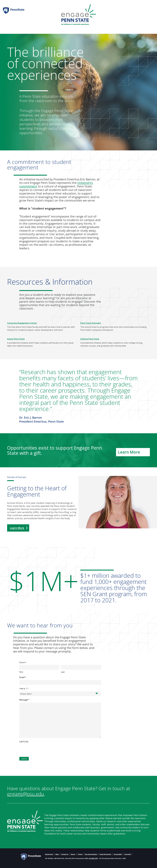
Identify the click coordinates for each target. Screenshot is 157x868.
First (21, 672)
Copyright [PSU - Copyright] (127, 854)
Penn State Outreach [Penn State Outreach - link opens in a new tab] (91, 323)
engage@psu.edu (26, 794)
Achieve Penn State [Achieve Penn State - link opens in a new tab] (90, 339)
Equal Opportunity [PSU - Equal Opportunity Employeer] (105, 854)
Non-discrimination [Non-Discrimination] (91, 854)
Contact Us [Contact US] (65, 854)
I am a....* (24, 689)
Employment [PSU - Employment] (49, 854)
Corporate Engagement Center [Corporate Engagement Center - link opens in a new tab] (22, 323)
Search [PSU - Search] (73, 854)
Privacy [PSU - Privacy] (80, 854)
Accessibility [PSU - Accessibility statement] (118, 854)
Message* (25, 700)
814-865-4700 (94, 858)
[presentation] (38, 749)
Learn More (17, 528)
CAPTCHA (24, 742)
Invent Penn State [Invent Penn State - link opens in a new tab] (16, 339)
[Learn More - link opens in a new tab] (133, 452)
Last (63, 672)
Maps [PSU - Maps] (57, 854)
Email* (23, 677)
